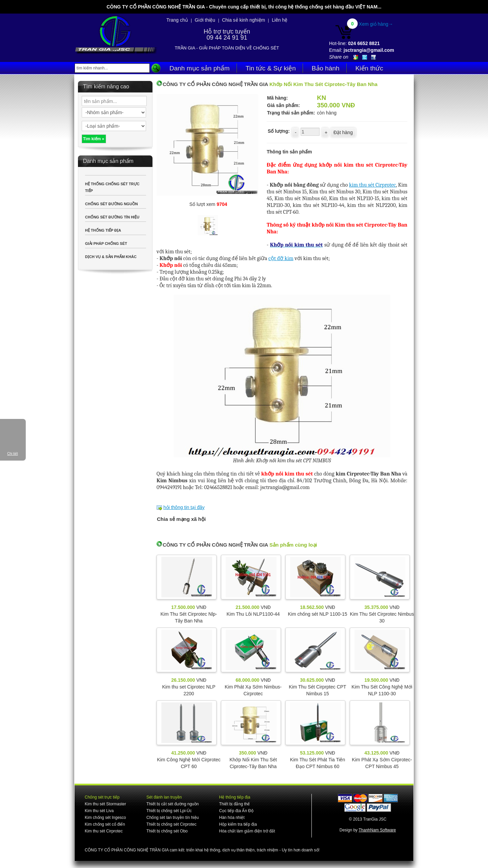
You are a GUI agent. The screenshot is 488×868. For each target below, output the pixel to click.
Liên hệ (280, 20)
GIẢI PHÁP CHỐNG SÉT (106, 244)
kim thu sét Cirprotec (372, 185)
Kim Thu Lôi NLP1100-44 (253, 614)
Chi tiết (13, 454)
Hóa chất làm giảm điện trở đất (247, 831)
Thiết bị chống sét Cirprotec (171, 824)
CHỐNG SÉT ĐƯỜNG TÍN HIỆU (112, 217)
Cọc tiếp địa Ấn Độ (236, 811)
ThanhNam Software (377, 830)
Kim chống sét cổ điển (105, 824)
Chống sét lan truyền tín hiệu (172, 818)
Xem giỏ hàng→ (376, 24)
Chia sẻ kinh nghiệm (243, 20)
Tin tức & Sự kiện (271, 68)
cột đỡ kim (281, 258)
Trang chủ (177, 20)
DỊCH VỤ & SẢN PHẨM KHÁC (111, 257)
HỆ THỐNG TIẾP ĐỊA (103, 230)
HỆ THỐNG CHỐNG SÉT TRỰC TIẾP (112, 187)
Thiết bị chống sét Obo (167, 831)
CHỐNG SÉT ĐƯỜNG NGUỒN (111, 204)
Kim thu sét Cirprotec (104, 831)
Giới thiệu (205, 20)
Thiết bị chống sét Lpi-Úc (169, 811)
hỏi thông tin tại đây (184, 507)
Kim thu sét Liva (99, 811)
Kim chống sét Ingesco (105, 818)
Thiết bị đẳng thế (234, 804)
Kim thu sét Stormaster (105, 804)
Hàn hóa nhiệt (232, 818)
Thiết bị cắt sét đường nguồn (172, 804)
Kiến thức (369, 68)
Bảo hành (326, 68)
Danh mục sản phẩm (200, 68)
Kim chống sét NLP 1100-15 (317, 614)
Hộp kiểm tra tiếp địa (238, 824)
